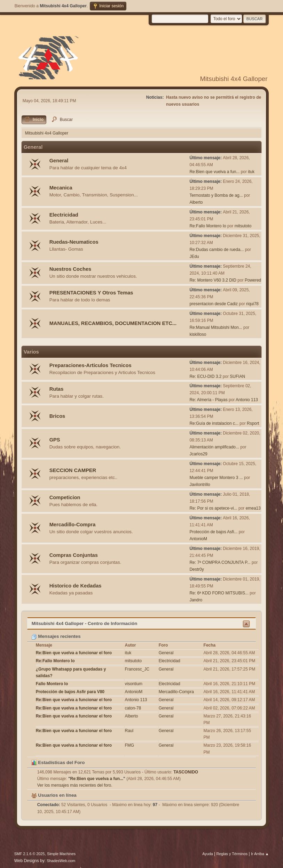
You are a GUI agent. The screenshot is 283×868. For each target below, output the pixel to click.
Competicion (65, 497)
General (59, 161)
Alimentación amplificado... (214, 447)
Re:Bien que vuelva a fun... (214, 172)
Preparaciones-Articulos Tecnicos (91, 365)
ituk (251, 172)
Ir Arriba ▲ (260, 854)
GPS (55, 440)
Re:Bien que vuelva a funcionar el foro (74, 653)
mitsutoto (243, 226)
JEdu (194, 257)
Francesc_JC (137, 669)
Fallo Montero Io (52, 684)
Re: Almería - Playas (208, 400)
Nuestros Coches (70, 269)
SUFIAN (237, 376)
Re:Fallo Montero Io (208, 226)
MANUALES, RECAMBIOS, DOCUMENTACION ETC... (113, 323)
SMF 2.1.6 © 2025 (30, 854)
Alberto (196, 202)
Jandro (196, 600)
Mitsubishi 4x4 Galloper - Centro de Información (85, 623)
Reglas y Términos (232, 854)
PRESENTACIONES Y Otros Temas (91, 293)
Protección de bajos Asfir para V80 (70, 692)
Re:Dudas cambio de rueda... (217, 250)
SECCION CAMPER (73, 470)
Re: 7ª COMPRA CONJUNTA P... (220, 562)
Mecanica (61, 188)
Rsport (253, 423)
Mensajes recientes (56, 636)
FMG (129, 745)
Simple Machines (61, 854)
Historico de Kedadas (76, 586)
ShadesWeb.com (61, 861)
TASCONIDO (186, 772)
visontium (133, 684)
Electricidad (64, 215)
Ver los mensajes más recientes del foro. (75, 785)
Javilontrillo (200, 485)
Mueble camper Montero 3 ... (216, 478)
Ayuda (207, 854)
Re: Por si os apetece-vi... (213, 508)
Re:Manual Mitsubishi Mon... (216, 327)
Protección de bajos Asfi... (213, 532)
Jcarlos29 (198, 454)
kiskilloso (198, 334)
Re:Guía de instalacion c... (214, 423)
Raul (129, 731)
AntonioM (198, 539)
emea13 (253, 508)
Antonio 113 (247, 400)
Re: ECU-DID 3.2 (205, 376)
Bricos (57, 416)
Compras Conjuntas (74, 555)
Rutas (57, 389)
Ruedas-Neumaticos (74, 242)
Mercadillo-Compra (73, 525)
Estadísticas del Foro (58, 762)
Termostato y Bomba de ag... (216, 195)
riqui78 (252, 304)
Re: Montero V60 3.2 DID (213, 280)
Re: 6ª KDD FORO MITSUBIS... (219, 593)
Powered (253, 280)
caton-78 (133, 708)
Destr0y (196, 569)
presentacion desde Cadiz (214, 304)
